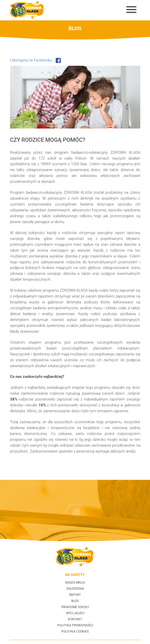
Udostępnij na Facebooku (35, 60)
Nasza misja (75, 583)
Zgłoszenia (75, 589)
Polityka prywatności (75, 625)
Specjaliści (75, 613)
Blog (75, 601)
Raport (75, 595)
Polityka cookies (75, 632)
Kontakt (75, 619)
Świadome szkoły (75, 607)
